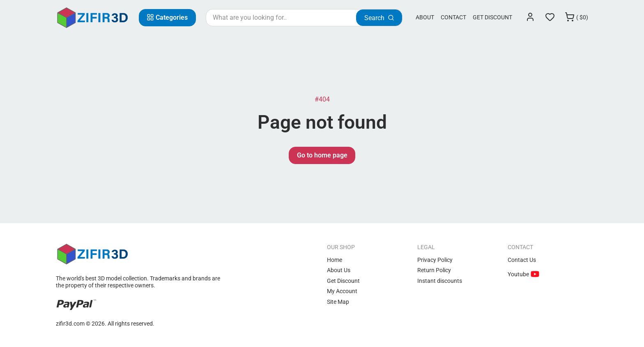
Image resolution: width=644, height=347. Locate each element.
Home (335, 260)
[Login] (530, 18)
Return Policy (434, 270)
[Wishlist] (550, 18)
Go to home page (322, 155)
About (425, 17)
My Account (342, 291)
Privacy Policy (435, 260)
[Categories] (167, 18)
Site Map (338, 302)
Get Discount (492, 17)
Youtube (519, 274)
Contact (453, 17)
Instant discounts (440, 281)
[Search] (379, 18)
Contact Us (522, 260)
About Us (339, 270)
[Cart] (576, 18)
